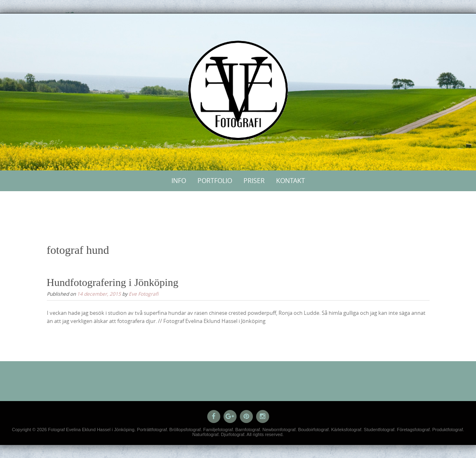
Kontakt (291, 181)
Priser (254, 181)
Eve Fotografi (144, 294)
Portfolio (215, 181)
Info (179, 181)
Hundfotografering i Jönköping (113, 282)
